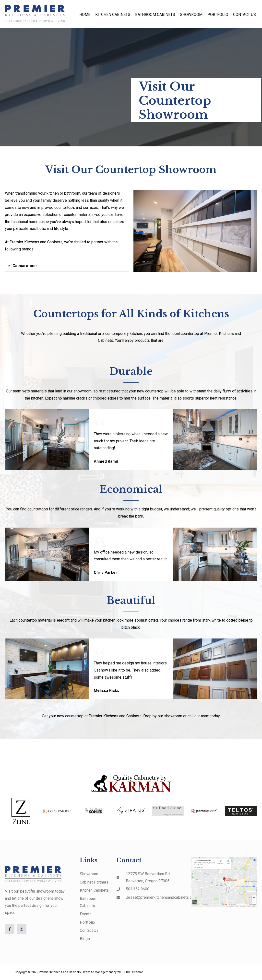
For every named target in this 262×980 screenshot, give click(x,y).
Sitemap (138, 972)
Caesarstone (25, 266)
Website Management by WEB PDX (107, 972)
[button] (67, 266)
